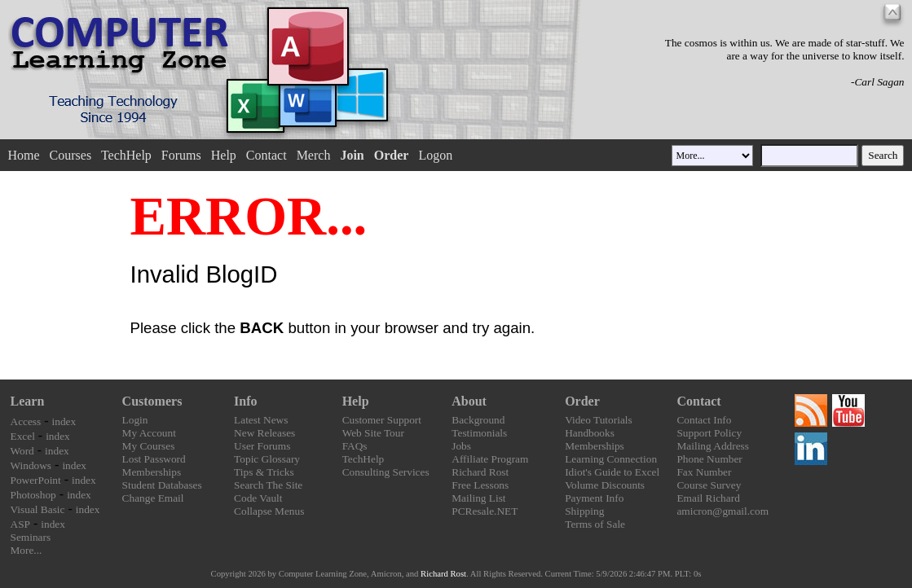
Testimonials (479, 433)
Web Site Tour (373, 433)
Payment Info (594, 498)
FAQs (355, 446)
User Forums (262, 446)
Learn (28, 401)
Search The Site (268, 485)
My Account (149, 433)
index (64, 421)
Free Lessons (480, 485)
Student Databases (162, 485)
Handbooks (590, 433)
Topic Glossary (267, 459)
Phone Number (709, 459)
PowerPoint (36, 480)
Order (582, 401)
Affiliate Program (490, 459)
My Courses (149, 446)
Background (478, 420)
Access (26, 421)
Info (245, 401)
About (469, 401)
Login (135, 420)
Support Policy (709, 433)
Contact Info (704, 420)
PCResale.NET (485, 511)
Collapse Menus (269, 511)
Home (23, 155)
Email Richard (708, 498)
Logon (435, 155)
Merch (314, 155)
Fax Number (704, 472)
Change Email (153, 498)
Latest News (261, 420)
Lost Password (154, 459)
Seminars (31, 537)
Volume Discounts (605, 485)
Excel (23, 436)
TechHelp (126, 155)
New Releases (264, 433)
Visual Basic (38, 509)
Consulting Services (386, 472)
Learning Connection (611, 459)
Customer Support (382, 420)
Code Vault (258, 498)
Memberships (152, 472)
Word (22, 451)
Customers (152, 401)
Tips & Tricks (264, 472)
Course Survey (709, 485)
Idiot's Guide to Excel (612, 472)
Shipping (584, 511)
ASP (20, 524)
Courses (71, 155)
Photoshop (33, 495)
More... (26, 550)
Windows (31, 465)
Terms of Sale (595, 524)
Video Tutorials (599, 420)
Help (224, 155)
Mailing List (478, 498)
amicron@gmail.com (723, 511)
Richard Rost (480, 472)
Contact (267, 155)
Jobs (461, 446)
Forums (181, 155)
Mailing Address (712, 446)
